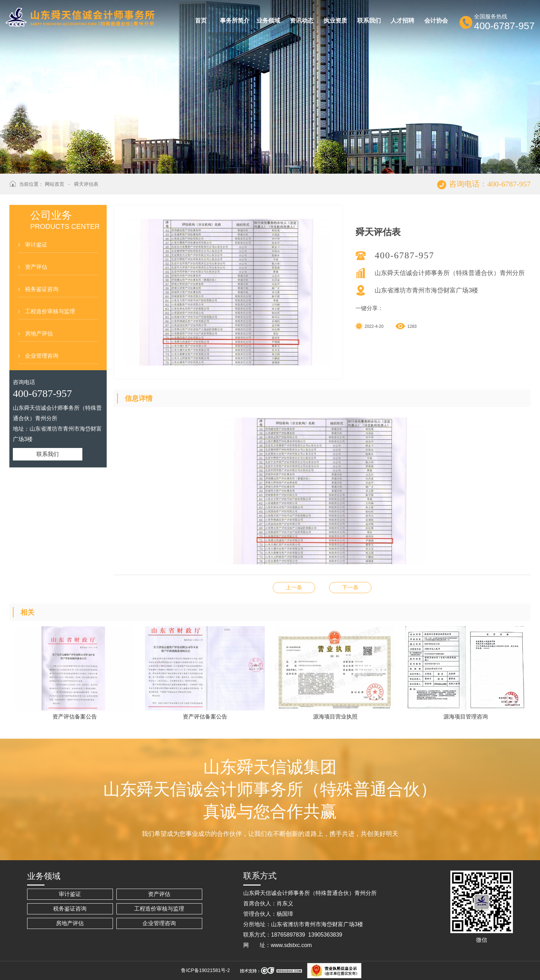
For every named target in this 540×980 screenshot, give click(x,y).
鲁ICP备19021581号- (204, 970)
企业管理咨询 (42, 356)
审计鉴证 (36, 245)
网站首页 (55, 184)
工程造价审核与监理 (50, 311)
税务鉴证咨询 (42, 289)
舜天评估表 (86, 184)
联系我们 (48, 454)
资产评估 (36, 267)
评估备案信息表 (350, 587)
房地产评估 (39, 334)
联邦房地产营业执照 (294, 587)
